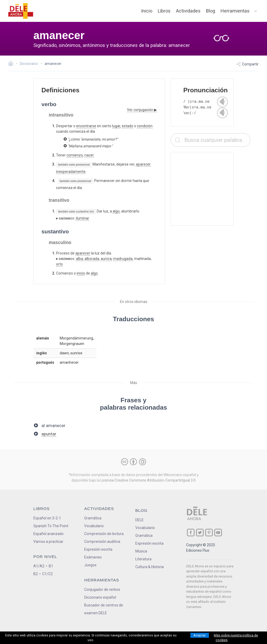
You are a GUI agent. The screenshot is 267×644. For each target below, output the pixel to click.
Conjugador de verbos (102, 590)
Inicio (147, 11)
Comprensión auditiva (102, 542)
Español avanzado (48, 534)
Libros (164, 11)
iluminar (83, 218)
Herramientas (235, 11)
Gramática (93, 518)
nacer (89, 155)
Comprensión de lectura (104, 534)
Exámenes (93, 557)
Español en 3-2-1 (47, 518)
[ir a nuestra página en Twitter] (200, 533)
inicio (81, 273)
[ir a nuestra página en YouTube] (218, 533)
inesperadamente (71, 172)
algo (116, 211)
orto (59, 264)
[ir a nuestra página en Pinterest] (209, 533)
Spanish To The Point (51, 526)
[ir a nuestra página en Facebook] (191, 533)
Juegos (90, 565)
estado (128, 126)
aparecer (143, 164)
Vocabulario (94, 526)
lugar (116, 126)
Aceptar (200, 635)
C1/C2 (47, 574)
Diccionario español (100, 597)
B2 (36, 574)
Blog (211, 11)
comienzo (75, 155)
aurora (106, 259)
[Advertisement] (210, 189)
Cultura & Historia (150, 567)
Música (141, 551)
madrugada (123, 259)
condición (145, 126)
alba (79, 259)
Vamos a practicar (48, 542)
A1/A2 (39, 566)
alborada (92, 259)
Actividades (188, 11)
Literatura (143, 559)
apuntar (49, 434)
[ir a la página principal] (21, 11)
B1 (51, 566)
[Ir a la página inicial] (12, 64)
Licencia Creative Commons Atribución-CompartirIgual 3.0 (148, 480)
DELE (139, 520)
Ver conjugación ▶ (142, 110)
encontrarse (86, 126)
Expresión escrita (98, 549)
